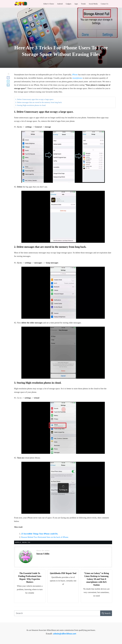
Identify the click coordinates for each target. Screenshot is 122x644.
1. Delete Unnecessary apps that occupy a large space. (35, 99)
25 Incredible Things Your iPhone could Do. (40, 534)
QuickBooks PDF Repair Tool (63, 573)
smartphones (77, 78)
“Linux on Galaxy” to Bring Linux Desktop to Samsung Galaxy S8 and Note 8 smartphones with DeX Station (96, 579)
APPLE (18, 542)
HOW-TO (26, 542)
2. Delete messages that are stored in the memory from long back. (39, 102)
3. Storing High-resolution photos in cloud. (31, 105)
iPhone (75, 75)
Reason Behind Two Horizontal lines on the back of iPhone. (45, 537)
